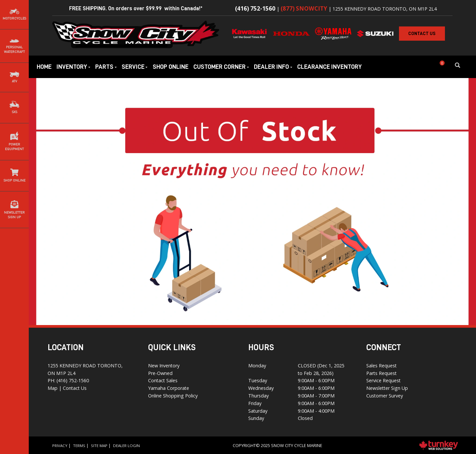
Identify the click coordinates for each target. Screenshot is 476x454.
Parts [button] (106, 67)
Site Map (99, 446)
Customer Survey (385, 396)
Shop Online (171, 67)
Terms (79, 446)
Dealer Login (126, 446)
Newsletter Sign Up (387, 388)
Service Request (383, 380)
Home (44, 67)
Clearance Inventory (329, 67)
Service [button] (135, 67)
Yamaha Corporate (169, 388)
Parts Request (381, 373)
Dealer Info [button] (273, 67)
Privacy (60, 446)
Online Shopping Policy (173, 396)
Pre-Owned (160, 373)
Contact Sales (163, 380)
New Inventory (164, 366)
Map (53, 388)
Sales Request (381, 366)
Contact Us (75, 388)
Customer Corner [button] (221, 67)
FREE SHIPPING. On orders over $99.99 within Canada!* (136, 8)
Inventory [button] (73, 67)
